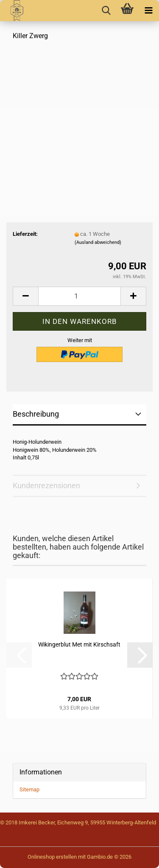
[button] (25, 296)
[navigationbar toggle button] (148, 11)
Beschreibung (36, 414)
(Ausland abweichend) (98, 242)
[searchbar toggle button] (106, 11)
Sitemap (29, 789)
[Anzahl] (79, 296)
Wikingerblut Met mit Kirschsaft (79, 644)
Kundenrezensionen (46, 485)
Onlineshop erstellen (52, 857)
